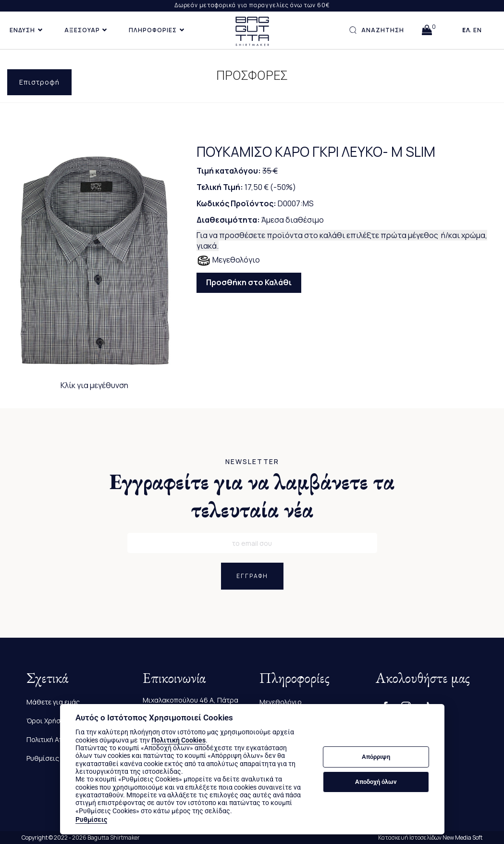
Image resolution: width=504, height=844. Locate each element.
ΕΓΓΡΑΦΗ (252, 576)
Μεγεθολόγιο (228, 261)
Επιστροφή (39, 82)
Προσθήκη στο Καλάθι (249, 282)
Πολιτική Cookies (178, 740)
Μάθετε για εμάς (53, 702)
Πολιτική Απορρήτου (59, 739)
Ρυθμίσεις (91, 819)
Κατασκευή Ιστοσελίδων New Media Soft (430, 838)
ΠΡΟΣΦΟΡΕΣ (252, 76)
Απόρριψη (376, 757)
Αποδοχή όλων (376, 782)
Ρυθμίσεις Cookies (57, 758)
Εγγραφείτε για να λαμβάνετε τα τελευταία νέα (252, 495)
